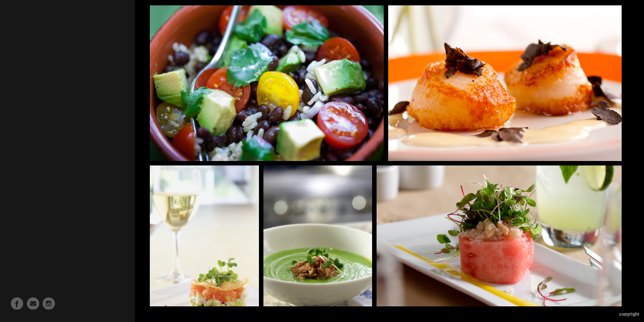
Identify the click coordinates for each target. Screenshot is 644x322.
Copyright (629, 314)
